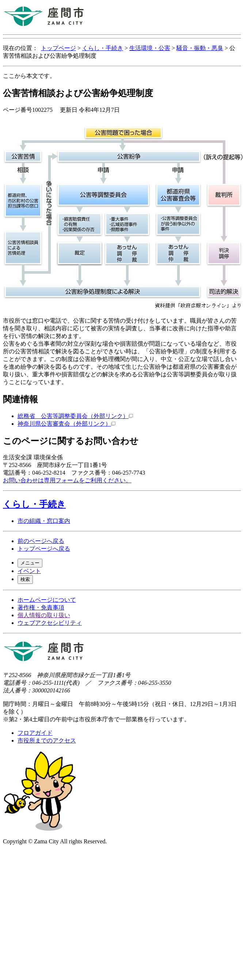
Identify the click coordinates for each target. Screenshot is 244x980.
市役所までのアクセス (47, 740)
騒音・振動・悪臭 (200, 48)
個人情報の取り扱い (44, 615)
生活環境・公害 (150, 48)
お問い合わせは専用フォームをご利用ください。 (67, 480)
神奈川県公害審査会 (66, 424)
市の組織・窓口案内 (44, 521)
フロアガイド (35, 733)
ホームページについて (47, 600)
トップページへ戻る (44, 549)
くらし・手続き (103, 48)
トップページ (58, 48)
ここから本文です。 (29, 76)
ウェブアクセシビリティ (50, 623)
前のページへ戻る (41, 541)
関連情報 (20, 399)
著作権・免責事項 (41, 607)
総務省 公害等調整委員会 (75, 416)
